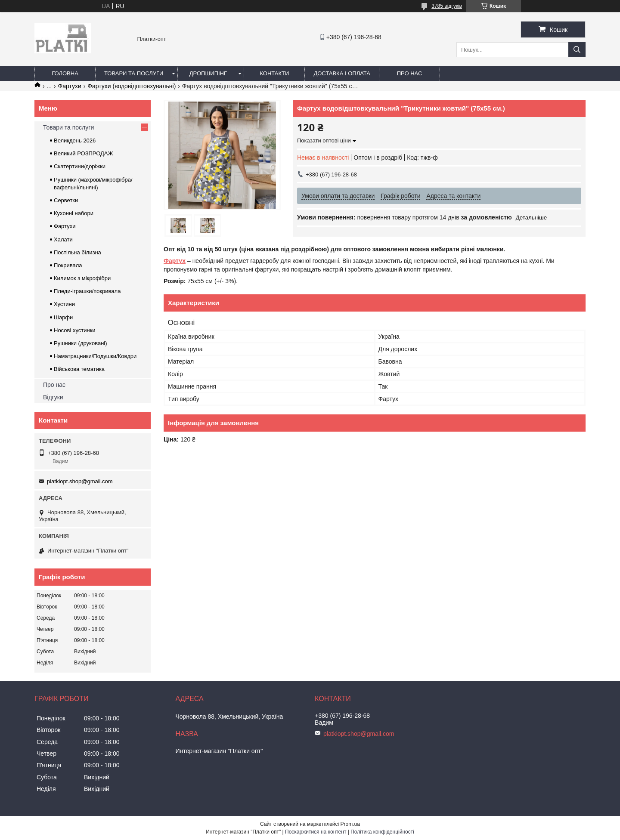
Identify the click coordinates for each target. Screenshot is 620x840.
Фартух (175, 261)
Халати (63, 239)
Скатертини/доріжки (80, 166)
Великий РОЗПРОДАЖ (84, 153)
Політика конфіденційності (382, 832)
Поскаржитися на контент (316, 832)
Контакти (274, 73)
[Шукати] (577, 50)
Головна (65, 73)
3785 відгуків (447, 6)
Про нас (410, 73)
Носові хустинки (75, 330)
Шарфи (63, 317)
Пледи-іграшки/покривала (87, 291)
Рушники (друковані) (81, 343)
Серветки (66, 200)
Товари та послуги (134, 73)
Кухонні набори (74, 213)
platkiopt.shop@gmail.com (80, 481)
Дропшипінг (208, 73)
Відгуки (53, 397)
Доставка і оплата (342, 73)
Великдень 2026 (75, 141)
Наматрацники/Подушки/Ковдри (95, 356)
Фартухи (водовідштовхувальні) (132, 86)
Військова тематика (79, 369)
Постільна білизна (77, 252)
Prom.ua (350, 824)
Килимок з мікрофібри (82, 278)
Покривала (68, 265)
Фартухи (70, 86)
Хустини (64, 304)
